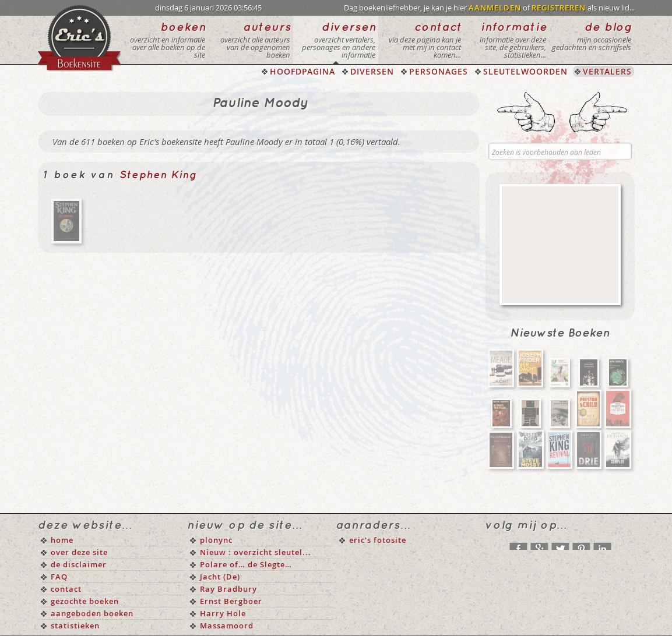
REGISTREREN (559, 8)
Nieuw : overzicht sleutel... (256, 552)
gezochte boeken (85, 601)
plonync (216, 540)
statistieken (75, 626)
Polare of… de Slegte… (246, 564)
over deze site (79, 552)
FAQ (59, 577)
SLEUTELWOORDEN (525, 71)
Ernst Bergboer (231, 601)
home (62, 540)
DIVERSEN (372, 71)
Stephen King (158, 175)
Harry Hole (223, 613)
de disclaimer (79, 564)
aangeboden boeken (92, 613)
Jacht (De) (220, 577)
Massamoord (227, 626)
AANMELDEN (495, 8)
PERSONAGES (439, 71)
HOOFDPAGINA (302, 71)
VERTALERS (607, 71)
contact (66, 589)
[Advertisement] (560, 245)
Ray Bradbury (228, 589)
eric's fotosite (378, 540)
